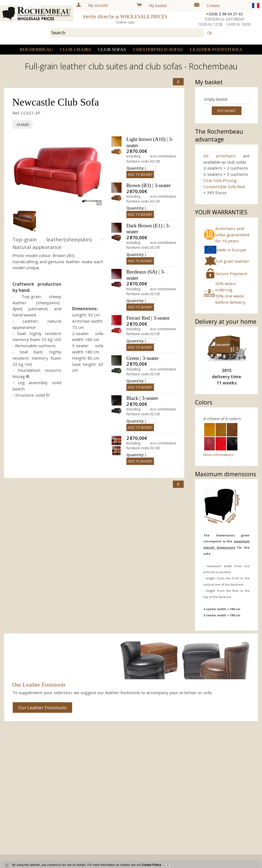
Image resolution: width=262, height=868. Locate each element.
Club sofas (112, 49)
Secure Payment (231, 273)
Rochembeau (36, 49)
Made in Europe (231, 250)
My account (98, 5)
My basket (158, 6)
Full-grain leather (232, 261)
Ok (210, 33)
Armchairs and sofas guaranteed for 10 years (232, 235)
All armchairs (219, 156)
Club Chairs (75, 49)
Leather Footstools (216, 49)
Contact (213, 6)
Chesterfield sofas (158, 49)
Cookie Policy (151, 865)
